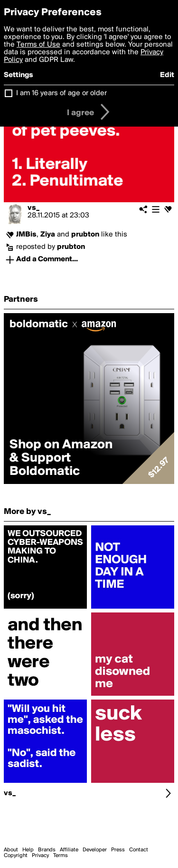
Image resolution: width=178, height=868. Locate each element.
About (11, 850)
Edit (167, 75)
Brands (47, 850)
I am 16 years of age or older (61, 93)
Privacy (40, 856)
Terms (61, 856)
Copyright (16, 856)
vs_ (33, 208)
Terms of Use (38, 45)
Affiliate (69, 850)
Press (118, 850)
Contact (139, 850)
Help (28, 850)
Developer (95, 850)
